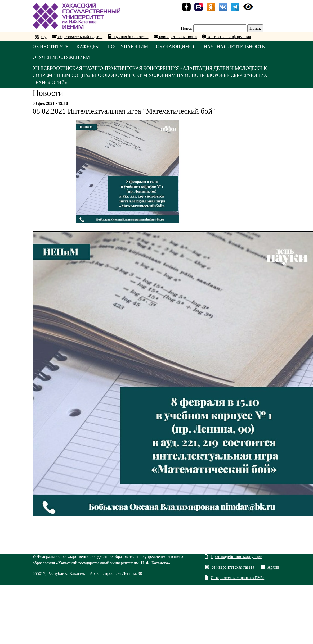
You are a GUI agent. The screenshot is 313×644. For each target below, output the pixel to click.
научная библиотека (128, 37)
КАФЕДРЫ (88, 47)
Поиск (187, 28)
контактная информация (226, 37)
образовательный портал (77, 37)
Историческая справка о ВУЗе (234, 578)
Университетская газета (229, 567)
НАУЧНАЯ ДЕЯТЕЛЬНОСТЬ (234, 47)
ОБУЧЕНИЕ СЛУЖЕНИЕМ (61, 57)
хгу (44, 37)
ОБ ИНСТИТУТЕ (51, 47)
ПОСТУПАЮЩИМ (128, 47)
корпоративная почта (175, 37)
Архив (270, 567)
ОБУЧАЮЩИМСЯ (176, 47)
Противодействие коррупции (234, 557)
